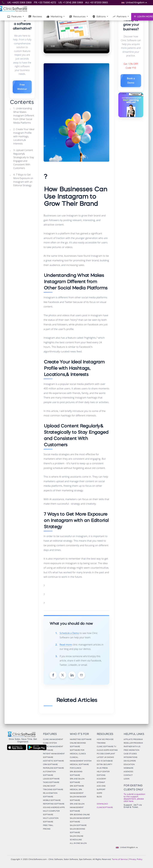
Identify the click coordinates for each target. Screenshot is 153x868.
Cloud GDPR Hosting (107, 750)
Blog (99, 797)
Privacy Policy (136, 859)
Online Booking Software (78, 745)
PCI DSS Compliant (106, 754)
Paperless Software (53, 768)
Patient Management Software (54, 756)
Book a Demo (131, 81)
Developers (130, 761)
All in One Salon (78, 843)
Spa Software (77, 786)
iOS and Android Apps (54, 808)
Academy (101, 779)
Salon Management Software (80, 820)
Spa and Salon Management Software (77, 808)
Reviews (35, 17)
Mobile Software (52, 800)
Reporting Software (54, 804)
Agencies (128, 772)
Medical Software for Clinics (79, 766)
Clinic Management (53, 740)
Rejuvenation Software (50, 795)
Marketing (55, 17)
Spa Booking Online (80, 815)
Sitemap (101, 782)
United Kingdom (127, 848)
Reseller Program (133, 743)
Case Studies (130, 754)
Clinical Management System (81, 759)
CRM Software (50, 765)
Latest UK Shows (105, 757)
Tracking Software (53, 790)
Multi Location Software (51, 820)
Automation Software (49, 774)
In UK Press (102, 768)
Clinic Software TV (106, 747)
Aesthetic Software (53, 761)
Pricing (47, 829)
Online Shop (49, 786)
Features (15, 17)
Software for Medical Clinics (78, 752)
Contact (128, 775)
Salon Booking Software (77, 831)
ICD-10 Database (105, 761)
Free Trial (48, 825)
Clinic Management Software (53, 748)
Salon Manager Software (78, 799)
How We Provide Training (105, 741)
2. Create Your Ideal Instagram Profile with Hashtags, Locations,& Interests (24, 136)
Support (101, 790)
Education (129, 765)
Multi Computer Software (51, 813)
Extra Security (104, 765)
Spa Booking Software (76, 774)
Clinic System (50, 743)
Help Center (103, 772)
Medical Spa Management (77, 791)
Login (126, 779)
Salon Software (78, 825)
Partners (120, 17)
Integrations (130, 757)
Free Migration (131, 750)
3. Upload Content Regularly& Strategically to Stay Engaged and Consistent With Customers (24, 159)
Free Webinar (22, 87)
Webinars (128, 768)
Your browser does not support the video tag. (76, 35)
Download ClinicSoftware (105, 806)
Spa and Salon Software (77, 781)
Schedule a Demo (69, 633)
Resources (78, 17)
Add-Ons (101, 786)
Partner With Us (132, 747)
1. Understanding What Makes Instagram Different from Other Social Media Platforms (24, 116)
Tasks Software (51, 782)
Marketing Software (81, 740)
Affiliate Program (133, 740)
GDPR (99, 793)
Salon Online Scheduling (76, 838)
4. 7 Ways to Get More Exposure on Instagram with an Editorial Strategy (23, 180)
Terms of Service (120, 859)
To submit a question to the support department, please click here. (134, 798)
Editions (99, 17)
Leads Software (51, 779)
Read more (66, 645)
